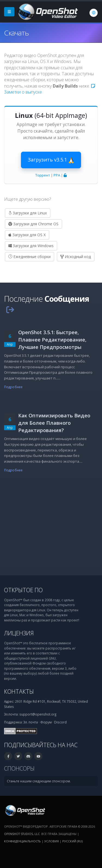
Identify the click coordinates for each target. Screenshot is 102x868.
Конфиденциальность (22, 841)
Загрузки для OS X (27, 235)
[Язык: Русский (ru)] (94, 13)
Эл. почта (31, 722)
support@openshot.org (38, 714)
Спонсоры (19, 768)
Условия (52, 841)
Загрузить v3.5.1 (51, 160)
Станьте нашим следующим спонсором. (39, 781)
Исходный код (76, 257)
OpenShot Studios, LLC (22, 834)
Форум (46, 722)
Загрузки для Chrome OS (33, 224)
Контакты (19, 691)
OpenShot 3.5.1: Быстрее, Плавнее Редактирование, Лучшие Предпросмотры (52, 340)
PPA (57, 175)
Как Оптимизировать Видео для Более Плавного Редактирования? (54, 423)
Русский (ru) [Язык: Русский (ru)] (72, 841)
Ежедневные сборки (30, 257)
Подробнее (13, 387)
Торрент (43, 175)
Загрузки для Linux (28, 213)
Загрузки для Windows (31, 246)
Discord (60, 722)
